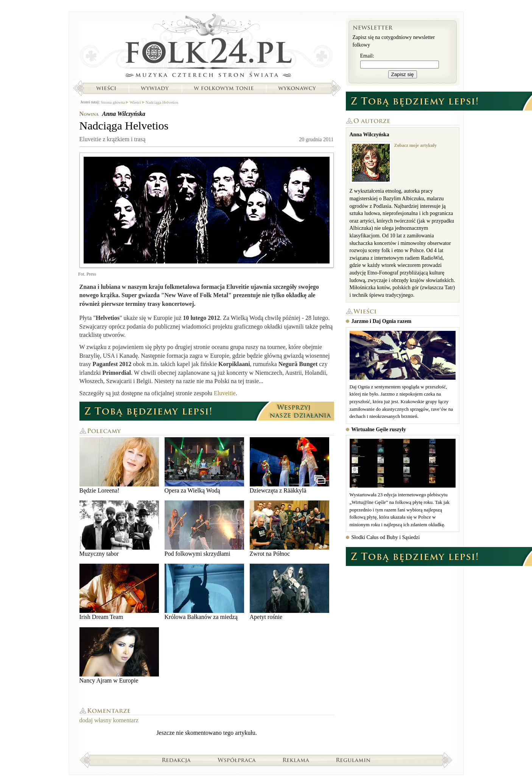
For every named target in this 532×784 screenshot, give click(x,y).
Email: (367, 56)
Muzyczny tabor (119, 529)
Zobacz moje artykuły (416, 145)
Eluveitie (225, 393)
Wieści (106, 88)
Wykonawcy (298, 88)
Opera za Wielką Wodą (204, 465)
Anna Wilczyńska (124, 114)
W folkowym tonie (223, 88)
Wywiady (155, 88)
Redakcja (177, 760)
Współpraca (237, 760)
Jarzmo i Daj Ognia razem (382, 321)
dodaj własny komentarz (109, 720)
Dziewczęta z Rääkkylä (289, 465)
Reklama (296, 760)
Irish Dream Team (119, 592)
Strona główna (207, 47)
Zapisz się (403, 74)
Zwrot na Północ (289, 529)
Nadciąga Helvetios (162, 102)
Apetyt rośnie (289, 592)
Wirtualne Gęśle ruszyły (379, 429)
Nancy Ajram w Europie (119, 655)
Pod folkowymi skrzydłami (204, 529)
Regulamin (353, 760)
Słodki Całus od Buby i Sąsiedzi (386, 537)
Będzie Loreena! (119, 465)
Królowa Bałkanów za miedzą (204, 592)
